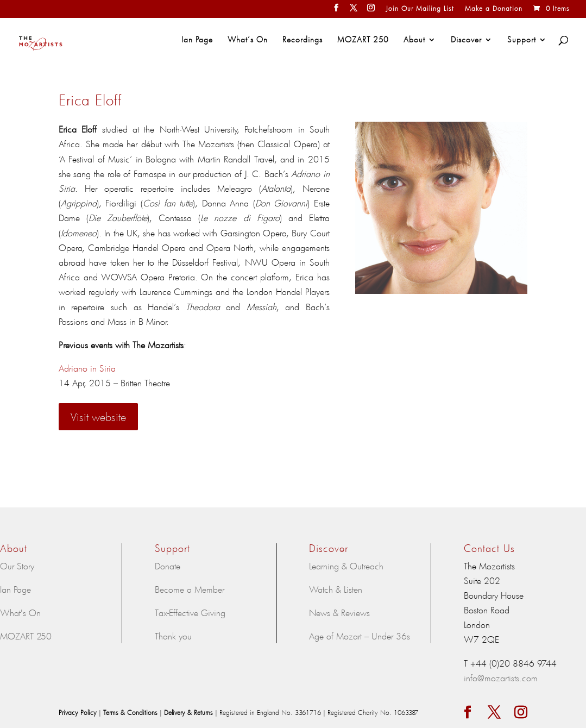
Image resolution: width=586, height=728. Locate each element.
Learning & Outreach (346, 566)
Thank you (173, 636)
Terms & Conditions (131, 712)
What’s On (248, 40)
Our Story (17, 566)
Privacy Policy (79, 712)
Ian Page (197, 40)
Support (522, 40)
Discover (466, 40)
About (414, 40)
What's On (20, 612)
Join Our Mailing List (420, 9)
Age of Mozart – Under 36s (360, 636)
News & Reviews (339, 612)
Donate (168, 566)
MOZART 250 (363, 40)
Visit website (98, 417)
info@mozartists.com (501, 677)
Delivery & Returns (190, 712)
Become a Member (190, 589)
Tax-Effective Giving (190, 612)
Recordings (303, 40)
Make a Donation (494, 9)
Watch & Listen (336, 589)
